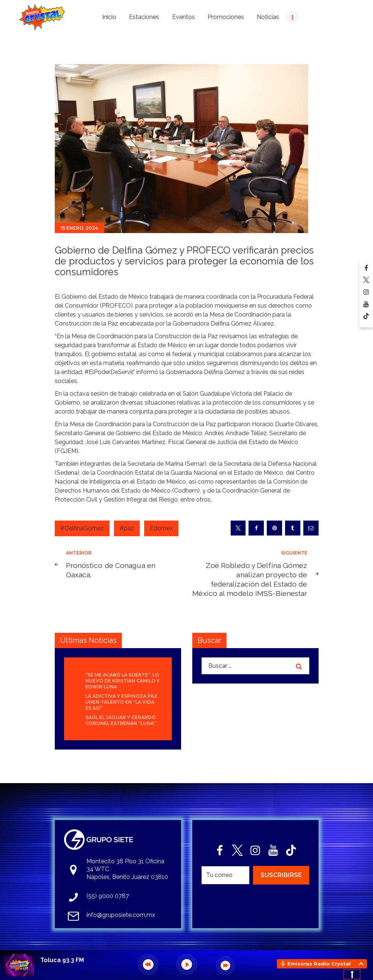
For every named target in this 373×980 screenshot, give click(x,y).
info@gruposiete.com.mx (121, 915)
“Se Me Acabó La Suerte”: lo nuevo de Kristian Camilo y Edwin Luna (122, 681)
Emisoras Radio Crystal (319, 964)
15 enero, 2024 (79, 228)
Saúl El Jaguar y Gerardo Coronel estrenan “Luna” (121, 720)
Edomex (161, 528)
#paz (127, 528)
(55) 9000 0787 (108, 896)
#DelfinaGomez (82, 528)
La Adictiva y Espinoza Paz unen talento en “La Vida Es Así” (121, 702)
